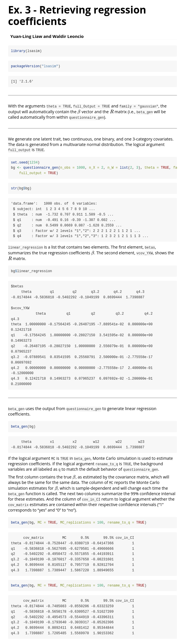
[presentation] (79, 112)
